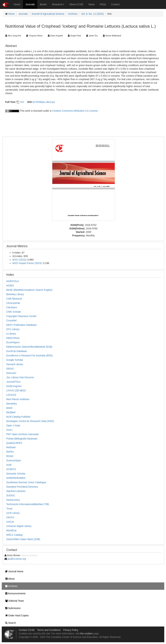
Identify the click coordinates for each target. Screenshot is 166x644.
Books (43, 4)
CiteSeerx (12, 307)
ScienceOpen (14, 460)
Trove (9, 509)
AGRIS (10, 286)
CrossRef (11, 321)
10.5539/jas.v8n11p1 (44, 102)
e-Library (11, 334)
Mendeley (12, 404)
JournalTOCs (13, 382)
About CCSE (76, 4)
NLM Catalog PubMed (18, 417)
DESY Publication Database (21, 325)
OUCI (9, 430)
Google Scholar (15, 360)
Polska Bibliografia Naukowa (22, 439)
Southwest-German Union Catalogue (26, 482)
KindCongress (14, 386)
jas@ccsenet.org (17, 559)
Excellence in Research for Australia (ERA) (29, 356)
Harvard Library (15, 364)
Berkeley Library (15, 294)
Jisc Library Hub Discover (20, 377)
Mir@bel (11, 412)
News (92, 4)
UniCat (10, 522)
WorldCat (11, 530)
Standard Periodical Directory (22, 487)
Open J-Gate (13, 425)
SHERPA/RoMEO (16, 478)
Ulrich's (10, 517)
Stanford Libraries (16, 491)
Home (17, 4)
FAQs (103, 4)
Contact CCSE (27, 630)
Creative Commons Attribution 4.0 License (75, 111)
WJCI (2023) (19, 260)
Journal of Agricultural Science (48, 14)
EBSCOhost (13, 338)
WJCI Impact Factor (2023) (27, 263)
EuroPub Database (17, 351)
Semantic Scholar (16, 474)
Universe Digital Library (19, 526)
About (9, 579)
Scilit (9, 465)
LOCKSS (11, 395)
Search (10, 623)
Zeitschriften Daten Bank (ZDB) (23, 539)
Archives (73, 14)
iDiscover (11, 373)
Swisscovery (13, 500)
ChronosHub (13, 303)
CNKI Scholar (14, 312)
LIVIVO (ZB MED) (16, 390)
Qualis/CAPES (14, 443)
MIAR (9, 408)
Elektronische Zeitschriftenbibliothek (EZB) (29, 347)
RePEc (10, 452)
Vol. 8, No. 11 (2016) (92, 14)
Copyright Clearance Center (21, 316)
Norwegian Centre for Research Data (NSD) (30, 421)
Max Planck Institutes (18, 399)
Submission (12, 608)
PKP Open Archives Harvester (23, 434)
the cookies (86, 634)
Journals (30, 4)
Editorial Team (14, 601)
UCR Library (13, 513)
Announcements (14, 593)
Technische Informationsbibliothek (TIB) (28, 504)
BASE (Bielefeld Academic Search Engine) (29, 290)
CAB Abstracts (14, 299)
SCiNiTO (11, 469)
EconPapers (13, 342)
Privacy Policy (71, 630)
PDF (22, 102)
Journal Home (13, 571)
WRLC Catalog (14, 535)
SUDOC (11, 495)
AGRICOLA (13, 281)
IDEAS (10, 369)
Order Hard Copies (16, 615)
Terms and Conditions (49, 630)
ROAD (10, 456)
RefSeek (11, 447)
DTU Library (13, 329)
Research (58, 4)
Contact (115, 4)
